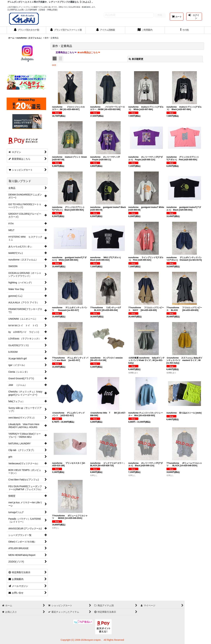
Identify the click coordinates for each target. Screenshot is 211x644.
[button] (185, 30)
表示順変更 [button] (136, 59)
